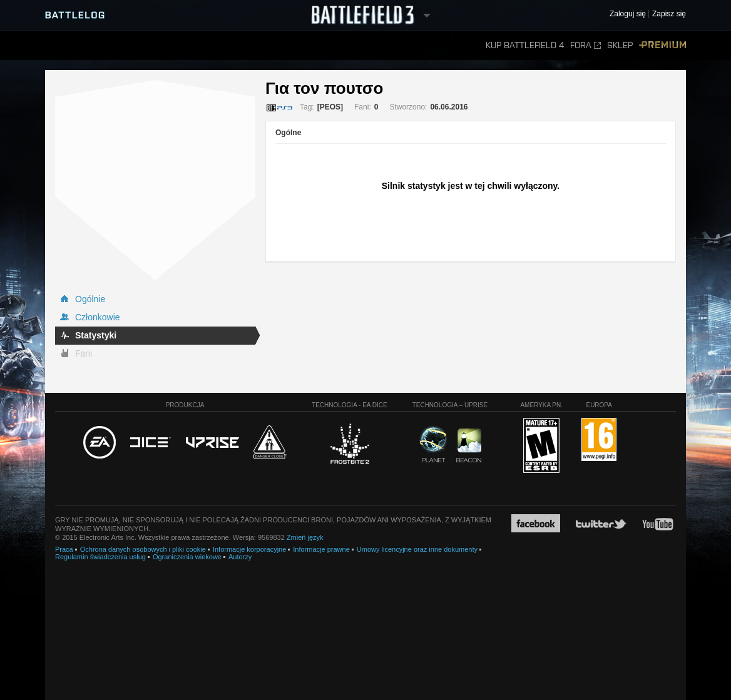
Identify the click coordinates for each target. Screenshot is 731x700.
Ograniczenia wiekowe (187, 557)
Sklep (620, 45)
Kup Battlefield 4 (525, 45)
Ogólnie (90, 299)
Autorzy (240, 557)
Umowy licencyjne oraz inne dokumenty (417, 549)
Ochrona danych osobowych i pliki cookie (143, 549)
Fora (585, 45)
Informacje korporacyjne (249, 549)
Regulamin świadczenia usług (100, 557)
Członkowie (98, 317)
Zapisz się (669, 14)
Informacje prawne (321, 549)
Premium (662, 45)
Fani (84, 353)
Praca (64, 549)
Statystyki (96, 335)
